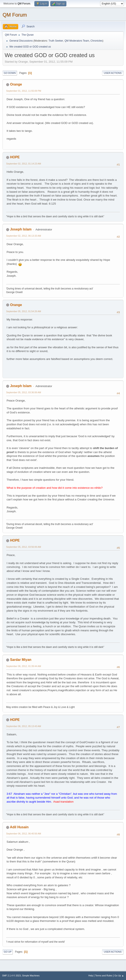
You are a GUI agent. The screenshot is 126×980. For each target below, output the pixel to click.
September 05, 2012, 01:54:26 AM (24, 311)
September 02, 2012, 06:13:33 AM (24, 236)
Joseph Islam (21, 229)
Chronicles (97, 41)
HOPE (15, 157)
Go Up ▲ (119, 976)
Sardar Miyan (21, 660)
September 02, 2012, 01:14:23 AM (24, 164)
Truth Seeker (56, 41)
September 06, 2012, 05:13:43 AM (24, 726)
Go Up (8, 952)
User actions (113, 73)
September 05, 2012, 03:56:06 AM (24, 547)
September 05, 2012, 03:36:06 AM (24, 392)
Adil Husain (19, 827)
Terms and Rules (104, 976)
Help (91, 976)
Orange (16, 84)
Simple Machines (31, 976)
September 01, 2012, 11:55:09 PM (24, 91)
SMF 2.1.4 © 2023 (11, 976)
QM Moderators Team (77, 41)
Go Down (10, 73)
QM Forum (15, 15)
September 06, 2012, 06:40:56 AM (24, 834)
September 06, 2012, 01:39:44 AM (24, 666)
